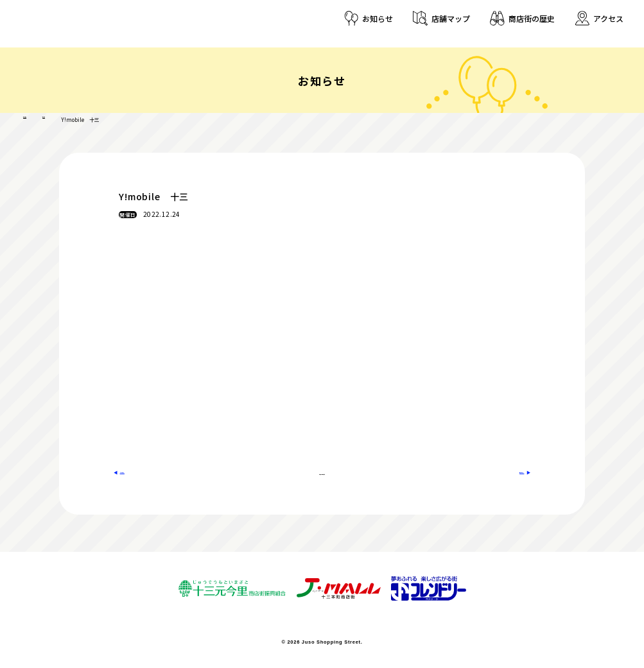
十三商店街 (36, 118)
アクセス (608, 18)
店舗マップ (451, 18)
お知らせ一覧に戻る (322, 471)
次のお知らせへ (496, 471)
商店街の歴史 (532, 18)
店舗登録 (76, 118)
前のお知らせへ (149, 471)
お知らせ (378, 18)
